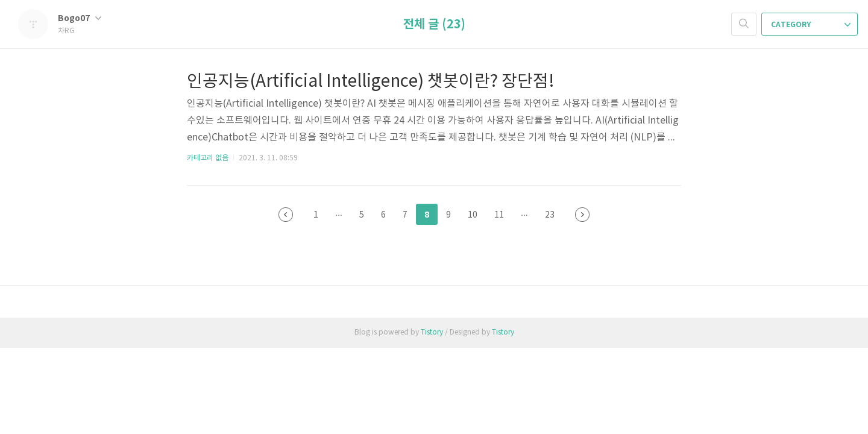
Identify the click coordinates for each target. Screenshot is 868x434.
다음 (582, 215)
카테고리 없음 (208, 158)
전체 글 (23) (434, 25)
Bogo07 (80, 18)
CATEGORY (811, 25)
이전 (286, 215)
